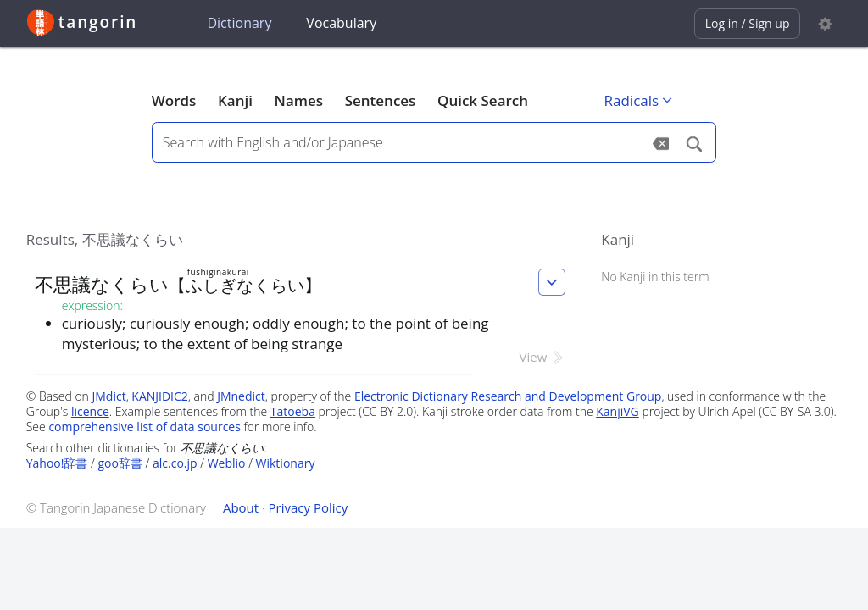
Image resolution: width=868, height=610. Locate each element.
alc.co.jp (175, 463)
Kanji (235, 100)
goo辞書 (120, 463)
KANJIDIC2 (160, 396)
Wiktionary (286, 463)
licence (90, 411)
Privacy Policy (309, 507)
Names (299, 100)
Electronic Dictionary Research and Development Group (508, 396)
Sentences (381, 100)
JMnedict (241, 396)
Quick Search (483, 100)
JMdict (109, 396)
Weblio (227, 463)
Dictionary (239, 23)
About (241, 507)
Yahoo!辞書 (57, 463)
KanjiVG (618, 411)
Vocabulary (341, 23)
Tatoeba (293, 411)
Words (174, 100)
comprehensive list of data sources (145, 427)
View (543, 357)
